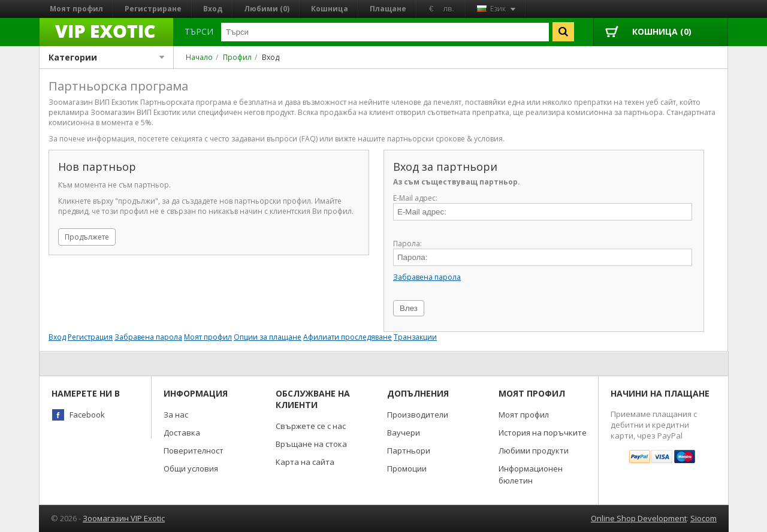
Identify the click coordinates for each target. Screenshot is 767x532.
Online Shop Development (639, 518)
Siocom (703, 518)
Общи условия (191, 468)
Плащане (388, 9)
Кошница (330, 9)
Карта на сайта (305, 462)
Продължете (87, 237)
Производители (418, 415)
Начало (199, 57)
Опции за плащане (268, 337)
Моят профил (76, 9)
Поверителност (194, 451)
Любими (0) (267, 9)
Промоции (407, 468)
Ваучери (404, 433)
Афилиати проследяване (348, 337)
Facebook (87, 415)
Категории (106, 57)
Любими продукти (534, 451)
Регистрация (90, 337)
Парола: (407, 244)
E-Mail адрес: (415, 198)
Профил (237, 57)
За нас (176, 415)
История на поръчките (543, 433)
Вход (213, 9)
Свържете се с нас (311, 426)
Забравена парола (427, 277)
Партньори (409, 451)
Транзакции (415, 337)
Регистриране (153, 9)
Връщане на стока (311, 444)
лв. (449, 9)
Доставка (182, 433)
